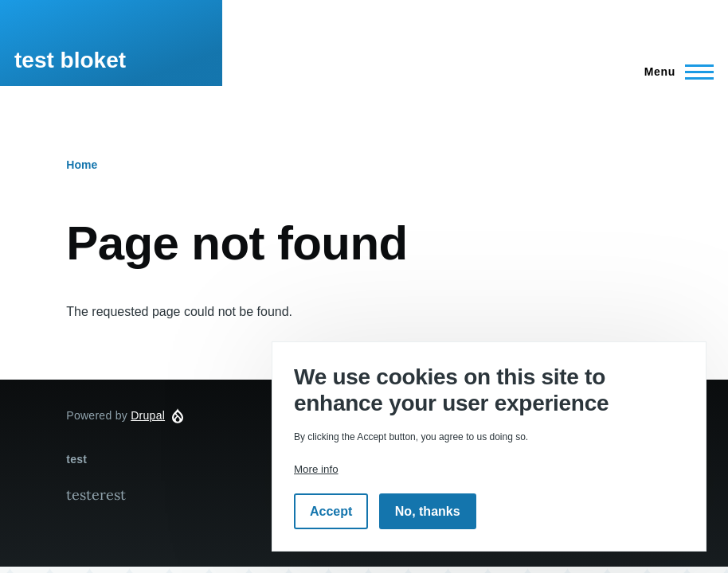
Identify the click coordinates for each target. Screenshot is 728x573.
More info (316, 469)
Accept (331, 511)
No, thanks (428, 511)
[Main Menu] (674, 72)
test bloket (70, 60)
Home (82, 165)
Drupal (148, 415)
